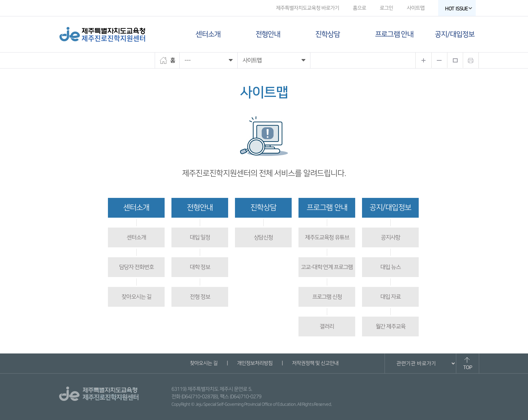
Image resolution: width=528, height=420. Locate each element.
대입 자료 (391, 297)
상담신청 (263, 237)
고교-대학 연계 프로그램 (327, 267)
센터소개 (208, 34)
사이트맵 (416, 8)
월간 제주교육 (391, 327)
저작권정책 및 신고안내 (315, 363)
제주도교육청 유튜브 (327, 237)
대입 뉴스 (391, 267)
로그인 (386, 8)
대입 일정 (200, 237)
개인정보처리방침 (254, 363)
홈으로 (359, 8)
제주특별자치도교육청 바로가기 (308, 8)
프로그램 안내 (394, 34)
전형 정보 (200, 297)
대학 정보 (200, 267)
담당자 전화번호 (136, 267)
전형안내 (268, 34)
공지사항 (390, 237)
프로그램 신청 (327, 297)
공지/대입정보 (455, 34)
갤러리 (327, 327)
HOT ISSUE (459, 9)
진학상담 (328, 34)
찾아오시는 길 (136, 297)
